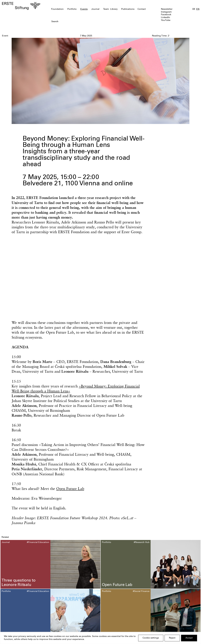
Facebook (166, 15)
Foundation (57, 9)
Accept (189, 638)
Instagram (166, 12)
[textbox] (85, 22)
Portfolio (72, 9)
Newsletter (167, 9)
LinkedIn (166, 18)
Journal (95, 9)
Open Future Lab (70, 489)
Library (114, 9)
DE (194, 9)
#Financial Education (38, 542)
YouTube (166, 20)
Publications (128, 9)
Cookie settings (151, 638)
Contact (142, 9)
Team (106, 9)
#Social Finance (141, 591)
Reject (172, 638)
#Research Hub (142, 542)
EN (198, 9)
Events (84, 9)
